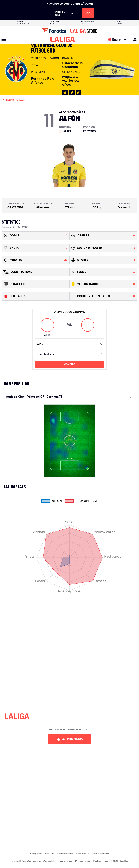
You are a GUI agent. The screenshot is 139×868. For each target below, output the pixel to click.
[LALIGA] (63, 39)
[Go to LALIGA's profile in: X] (65, 93)
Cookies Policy (101, 861)
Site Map (50, 853)
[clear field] (101, 345)
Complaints (36, 853)
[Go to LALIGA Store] (69, 30)
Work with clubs (100, 853)
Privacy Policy (83, 861)
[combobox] (69, 345)
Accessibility (50, 861)
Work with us (82, 853)
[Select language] (118, 40)
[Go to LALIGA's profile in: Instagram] (79, 93)
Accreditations (65, 853)
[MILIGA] (134, 40)
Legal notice (66, 861)
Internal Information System (26, 861)
